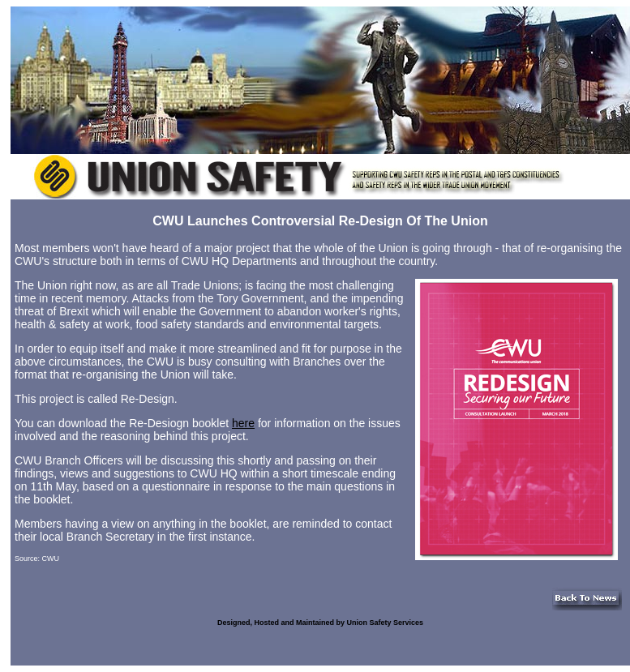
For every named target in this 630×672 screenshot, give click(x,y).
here (243, 423)
